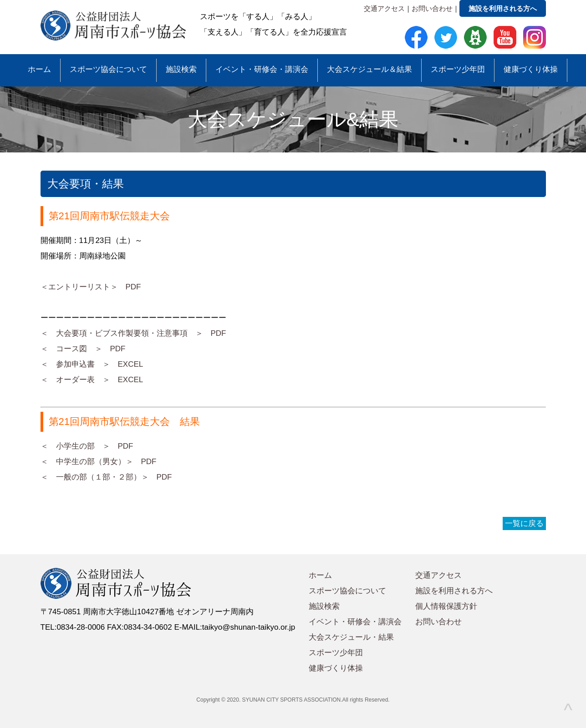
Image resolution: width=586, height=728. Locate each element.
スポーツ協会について (108, 69)
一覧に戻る (524, 523)
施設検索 (181, 69)
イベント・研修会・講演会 (262, 69)
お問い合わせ (432, 8)
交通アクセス (384, 8)
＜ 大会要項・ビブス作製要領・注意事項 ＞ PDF (133, 333)
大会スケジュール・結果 (351, 637)
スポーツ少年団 (458, 69)
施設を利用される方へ (503, 8)
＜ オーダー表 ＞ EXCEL (92, 380)
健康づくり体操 (531, 69)
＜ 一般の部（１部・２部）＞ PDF (106, 477)
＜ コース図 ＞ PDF (83, 349)
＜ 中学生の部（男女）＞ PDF (99, 462)
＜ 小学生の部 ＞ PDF (87, 446)
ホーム (39, 69)
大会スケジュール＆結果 (369, 69)
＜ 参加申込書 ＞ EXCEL (92, 364)
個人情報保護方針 (446, 606)
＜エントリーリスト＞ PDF (91, 287)
